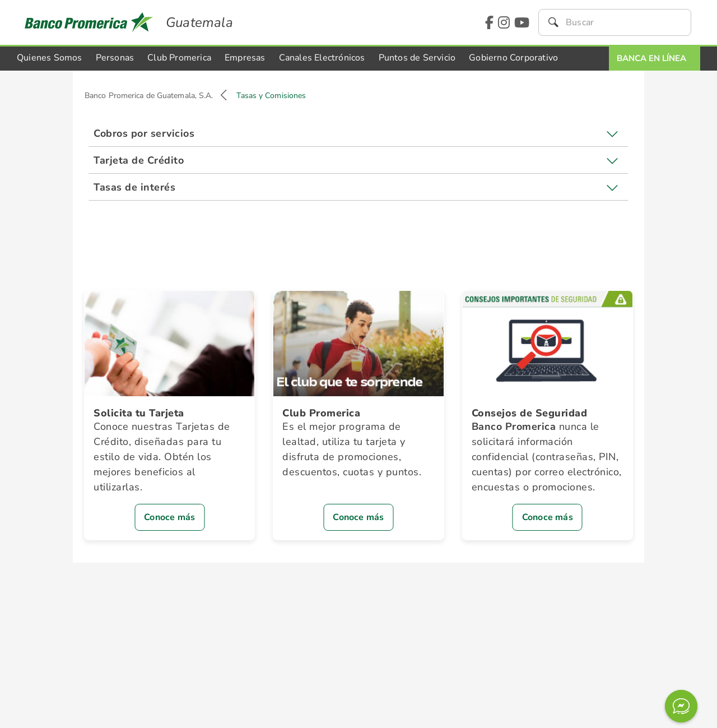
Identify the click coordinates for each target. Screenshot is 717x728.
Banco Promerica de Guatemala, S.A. (149, 96)
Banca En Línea (651, 58)
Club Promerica (179, 58)
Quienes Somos (50, 58)
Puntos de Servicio (417, 58)
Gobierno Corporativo (513, 58)
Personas (115, 58)
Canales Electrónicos (322, 58)
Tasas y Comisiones (271, 96)
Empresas (245, 58)
